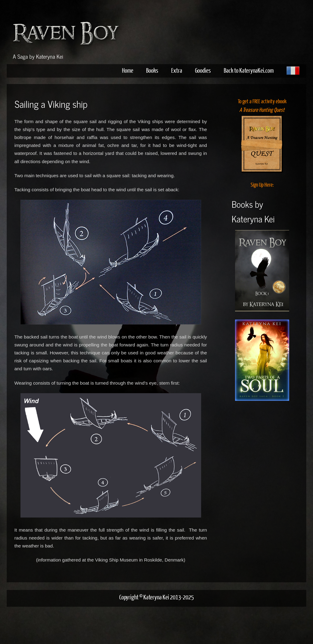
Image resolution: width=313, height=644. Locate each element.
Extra (177, 70)
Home (128, 70)
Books (152, 70)
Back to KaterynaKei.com (249, 70)
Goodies (203, 70)
